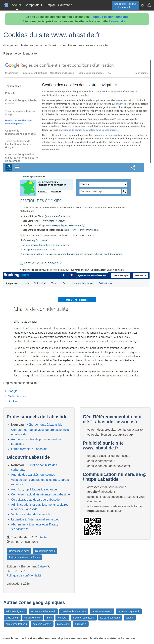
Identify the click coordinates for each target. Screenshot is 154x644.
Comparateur (33, 5)
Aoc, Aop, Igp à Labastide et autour (34, 489)
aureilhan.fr (81, 624)
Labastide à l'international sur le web (35, 519)
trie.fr (49, 618)
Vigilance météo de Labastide (31, 514)
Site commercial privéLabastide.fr (125, 6)
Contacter (41, 537)
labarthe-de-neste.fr (102, 611)
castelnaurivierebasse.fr (74, 611)
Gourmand (65, 5)
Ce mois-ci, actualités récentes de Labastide (40, 494)
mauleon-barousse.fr (84, 618)
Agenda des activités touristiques (33, 475)
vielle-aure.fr (12, 618)
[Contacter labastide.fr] (149, 5)
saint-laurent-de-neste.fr (43, 611)
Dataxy (42, 566)
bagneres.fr (63, 624)
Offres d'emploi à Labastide (29, 449)
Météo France (17, 396)
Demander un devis (19, 551)
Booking (13, 401)
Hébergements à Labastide (44, 425)
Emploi (50, 5)
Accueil (17, 5)
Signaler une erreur (45, 551)
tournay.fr (62, 618)
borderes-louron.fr (42, 624)
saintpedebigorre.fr (16, 611)
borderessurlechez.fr (16, 624)
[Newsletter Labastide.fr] (142, 5)
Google (13, 391)
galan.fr (130, 618)
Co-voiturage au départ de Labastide (35, 500)
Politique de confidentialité (110, 17)
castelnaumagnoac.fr (129, 611)
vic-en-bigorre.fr (33, 618)
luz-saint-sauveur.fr (110, 618)
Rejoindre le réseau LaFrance (24, 557)
